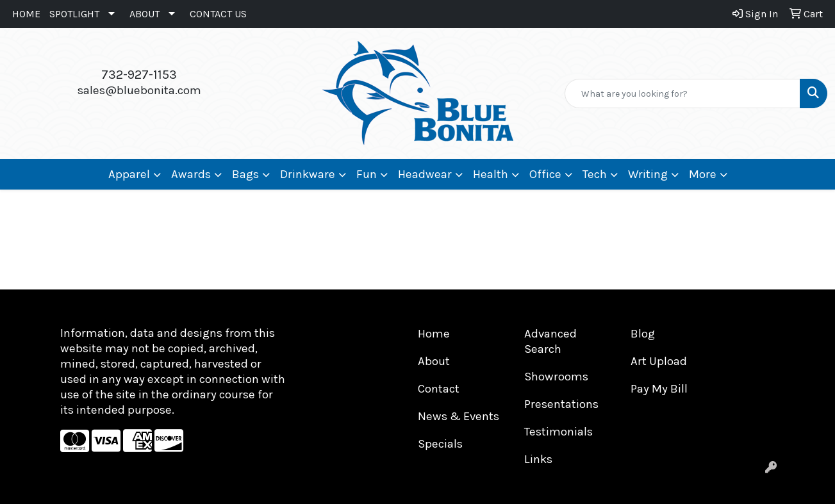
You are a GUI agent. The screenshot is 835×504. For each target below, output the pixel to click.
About (434, 361)
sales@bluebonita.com (139, 90)
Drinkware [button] (308, 174)
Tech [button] (595, 174)
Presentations (561, 404)
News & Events (459, 416)
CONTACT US (218, 14)
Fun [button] (367, 174)
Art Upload (659, 361)
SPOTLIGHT (74, 14)
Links (538, 459)
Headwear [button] (425, 174)
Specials (440, 444)
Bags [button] (245, 174)
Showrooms (556, 377)
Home (434, 334)
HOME (26, 14)
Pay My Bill (659, 389)
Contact (439, 389)
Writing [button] (648, 174)
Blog (643, 334)
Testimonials (558, 432)
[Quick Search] (682, 93)
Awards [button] (191, 174)
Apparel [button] (129, 174)
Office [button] (545, 174)
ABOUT (145, 14)
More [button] (703, 174)
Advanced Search (550, 341)
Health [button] (491, 174)
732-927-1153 (139, 75)
